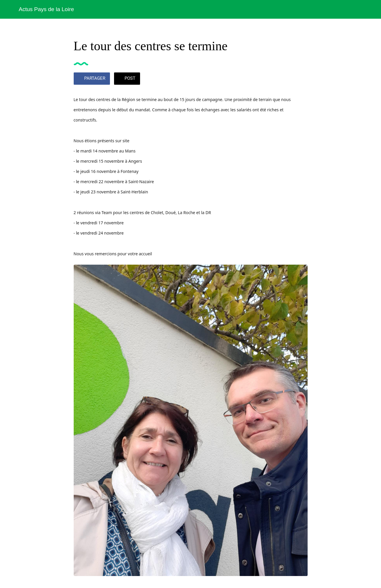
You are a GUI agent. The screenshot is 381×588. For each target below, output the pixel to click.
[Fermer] (9, 9)
